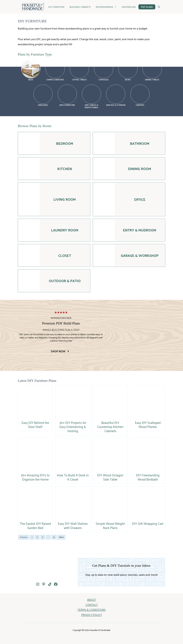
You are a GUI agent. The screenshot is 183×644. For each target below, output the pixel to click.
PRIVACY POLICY (92, 615)
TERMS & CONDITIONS (92, 610)
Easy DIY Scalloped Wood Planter (148, 425)
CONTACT (92, 605)
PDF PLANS (147, 7)
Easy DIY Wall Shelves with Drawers (73, 526)
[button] (159, 7)
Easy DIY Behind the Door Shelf (35, 425)
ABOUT (91, 600)
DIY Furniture (56, 7)
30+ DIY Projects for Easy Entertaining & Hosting (73, 427)
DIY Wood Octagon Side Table (110, 477)
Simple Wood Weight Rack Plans (110, 526)
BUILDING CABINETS (80, 7)
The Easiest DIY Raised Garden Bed (35, 526)
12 (54, 537)
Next (61, 537)
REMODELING (129, 7)
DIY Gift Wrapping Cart (148, 523)
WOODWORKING (108, 7)
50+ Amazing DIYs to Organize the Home (35, 477)
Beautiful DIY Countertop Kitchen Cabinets (110, 427)
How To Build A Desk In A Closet (73, 477)
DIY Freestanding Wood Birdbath (148, 477)
